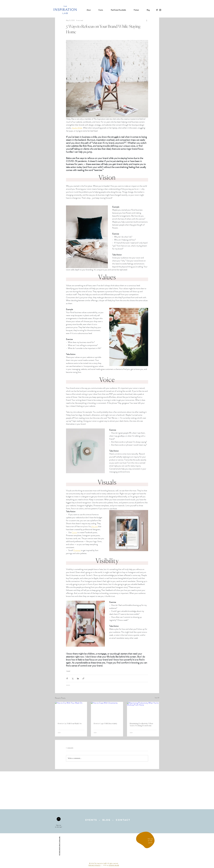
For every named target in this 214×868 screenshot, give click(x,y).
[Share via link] (83, 678)
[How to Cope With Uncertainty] (107, 711)
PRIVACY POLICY (95, 865)
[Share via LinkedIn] (78, 678)
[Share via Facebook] (67, 678)
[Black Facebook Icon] (157, 10)
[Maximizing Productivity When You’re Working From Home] (143, 711)
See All (157, 698)
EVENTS (91, 820)
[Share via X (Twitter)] (72, 678)
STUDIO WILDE (114, 865)
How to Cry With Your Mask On (70, 724)
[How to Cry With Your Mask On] (71, 711)
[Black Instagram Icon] (160, 10)
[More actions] (147, 20)
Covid (68, 671)
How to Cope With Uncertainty (105, 724)
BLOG (106, 820)
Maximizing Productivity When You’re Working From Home (141, 725)
